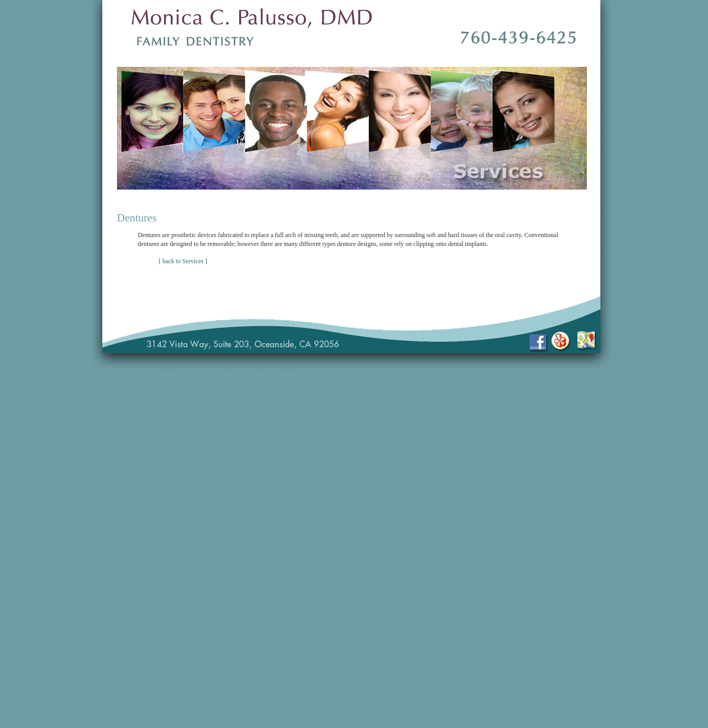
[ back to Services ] (183, 261)
